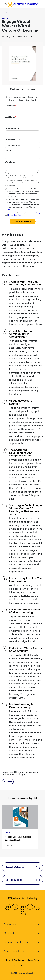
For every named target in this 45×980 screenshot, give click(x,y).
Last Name (10, 117)
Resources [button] (22, 924)
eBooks (8, 12)
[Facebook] (8, 907)
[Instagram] (23, 914)
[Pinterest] (37, 907)
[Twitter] (15, 907)
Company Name (13, 128)
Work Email (11, 162)
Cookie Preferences (22, 966)
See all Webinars (22, 867)
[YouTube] (30, 907)
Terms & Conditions (15, 215)
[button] (8, 782)
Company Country (14, 139)
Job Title (9, 151)
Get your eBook (23, 221)
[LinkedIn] (23, 907)
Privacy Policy (35, 213)
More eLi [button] (22, 933)
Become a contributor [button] (22, 942)
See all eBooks (22, 880)
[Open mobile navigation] (4, 4)
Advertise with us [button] (22, 951)
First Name (10, 106)
